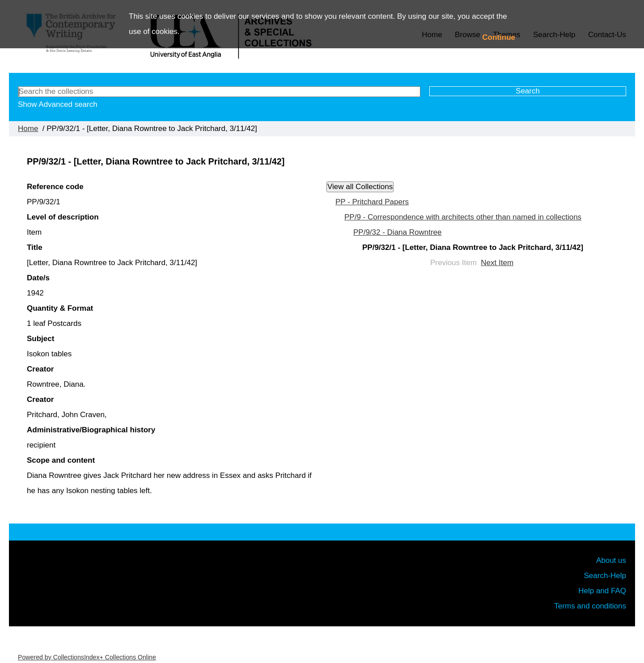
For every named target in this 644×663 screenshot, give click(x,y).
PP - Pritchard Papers (372, 202)
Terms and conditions (590, 606)
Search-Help (605, 576)
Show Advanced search (58, 104)
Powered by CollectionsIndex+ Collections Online (87, 657)
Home (28, 129)
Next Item (497, 263)
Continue (499, 37)
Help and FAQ (602, 591)
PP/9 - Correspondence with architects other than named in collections (463, 217)
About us (611, 560)
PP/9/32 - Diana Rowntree (398, 232)
